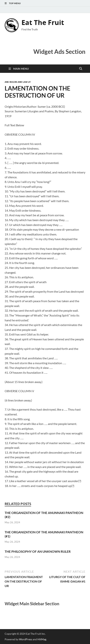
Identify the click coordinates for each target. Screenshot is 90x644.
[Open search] (81, 69)
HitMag (42, 639)
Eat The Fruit (43, 22)
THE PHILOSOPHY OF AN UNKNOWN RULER (38, 552)
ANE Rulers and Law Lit (18, 82)
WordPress (26, 639)
